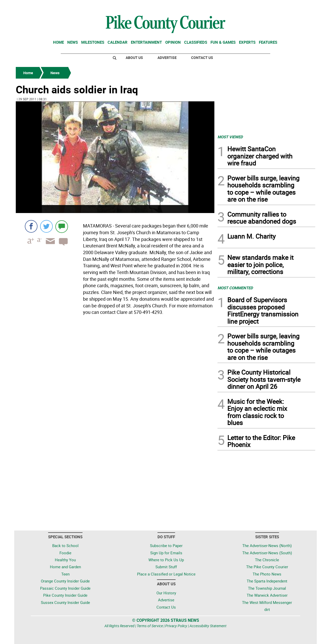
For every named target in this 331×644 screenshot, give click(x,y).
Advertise (167, 58)
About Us (134, 58)
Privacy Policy (176, 626)
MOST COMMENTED (235, 288)
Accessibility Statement (208, 626)
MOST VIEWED (230, 137)
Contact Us (202, 58)
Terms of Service (150, 626)
